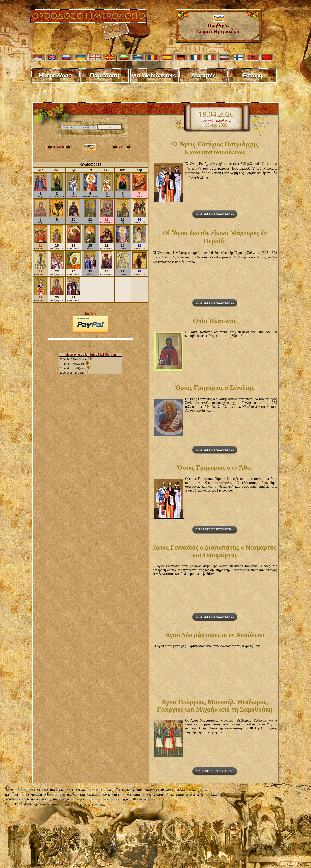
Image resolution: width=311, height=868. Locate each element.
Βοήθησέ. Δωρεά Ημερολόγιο (219, 26)
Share (90, 346)
